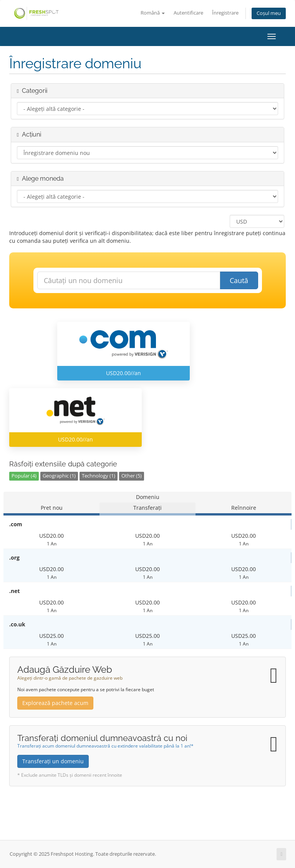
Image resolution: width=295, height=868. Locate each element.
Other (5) (132, 476)
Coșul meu (269, 13)
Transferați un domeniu (53, 761)
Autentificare (188, 13)
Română (153, 13)
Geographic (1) (59, 476)
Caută (239, 280)
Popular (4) (24, 476)
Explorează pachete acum (55, 703)
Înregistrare (225, 13)
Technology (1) (99, 476)
